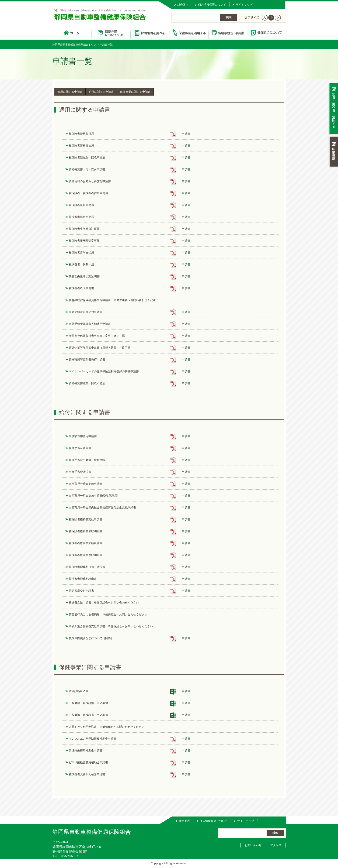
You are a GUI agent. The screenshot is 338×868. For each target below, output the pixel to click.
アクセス (276, 845)
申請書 (186, 134)
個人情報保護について (212, 5)
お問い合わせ (253, 845)
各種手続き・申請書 (227, 33)
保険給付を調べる (150, 33)
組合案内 (183, 5)
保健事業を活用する (189, 33)
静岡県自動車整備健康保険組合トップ (74, 45)
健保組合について (266, 33)
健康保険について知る (111, 33)
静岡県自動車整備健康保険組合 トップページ (72, 33)
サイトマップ (244, 5)
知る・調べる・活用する (333, 109)
